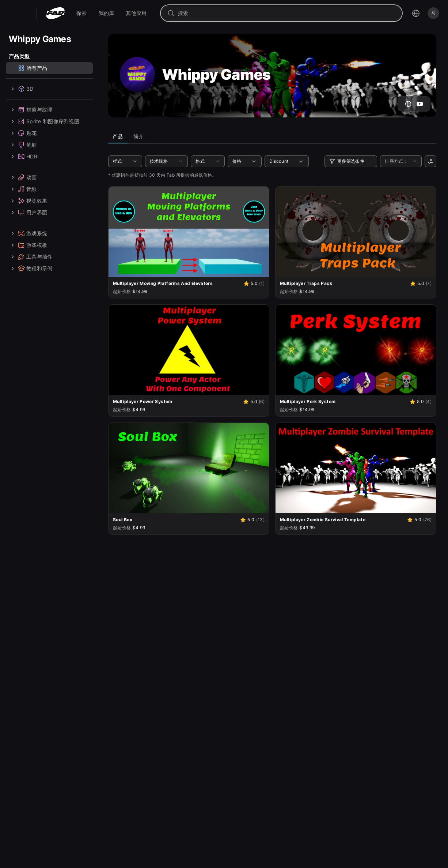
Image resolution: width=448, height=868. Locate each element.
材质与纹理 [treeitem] (31, 110)
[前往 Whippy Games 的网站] (408, 104)
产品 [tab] (118, 136)
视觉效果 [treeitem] (28, 201)
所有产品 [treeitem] (32, 68)
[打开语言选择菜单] (416, 13)
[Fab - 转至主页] (55, 13)
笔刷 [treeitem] (23, 145)
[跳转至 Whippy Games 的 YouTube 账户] (420, 104)
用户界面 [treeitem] (28, 213)
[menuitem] (82, 13)
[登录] (433, 13)
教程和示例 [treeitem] (31, 268)
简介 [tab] (139, 136)
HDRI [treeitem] (24, 157)
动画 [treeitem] (23, 177)
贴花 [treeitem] (23, 133)
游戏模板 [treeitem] (28, 245)
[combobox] (286, 13)
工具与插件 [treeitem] (31, 257)
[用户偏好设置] (430, 161)
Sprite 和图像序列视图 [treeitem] (44, 121)
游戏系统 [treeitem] (28, 233)
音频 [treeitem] (23, 189)
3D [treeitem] (21, 89)
